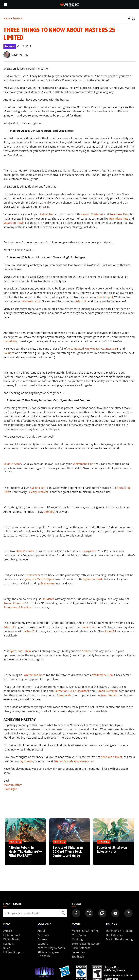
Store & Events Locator (86, 944)
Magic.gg (77, 939)
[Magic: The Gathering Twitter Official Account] (89, 913)
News (7, 18)
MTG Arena (79, 935)
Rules (7, 948)
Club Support (12, 935)
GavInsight (10, 789)
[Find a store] (63, 913)
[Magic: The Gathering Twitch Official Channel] (102, 913)
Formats (9, 944)
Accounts (43, 935)
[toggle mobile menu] (5, 4)
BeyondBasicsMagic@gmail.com (74, 761)
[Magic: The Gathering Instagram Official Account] (128, 913)
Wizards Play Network (51, 948)
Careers (42, 939)
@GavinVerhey (13, 785)
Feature (18, 18)
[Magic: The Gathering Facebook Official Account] (76, 913)
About (41, 931)
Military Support (13, 952)
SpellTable (78, 957)
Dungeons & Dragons (120, 931)
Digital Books (11, 939)
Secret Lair (78, 952)
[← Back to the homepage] (70, 4)
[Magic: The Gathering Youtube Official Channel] (115, 913)
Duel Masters (114, 935)
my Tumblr (26, 761)
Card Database (81, 948)
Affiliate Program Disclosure (48, 954)
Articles (8, 931)
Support (43, 944)
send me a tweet (112, 757)
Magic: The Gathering (85, 931)
